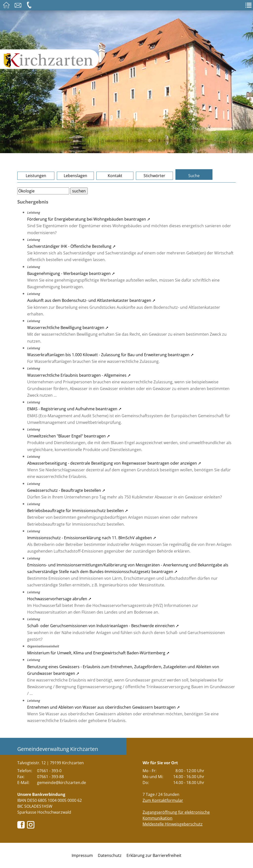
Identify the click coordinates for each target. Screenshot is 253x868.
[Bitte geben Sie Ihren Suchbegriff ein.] (43, 191)
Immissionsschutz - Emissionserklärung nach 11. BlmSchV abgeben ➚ (92, 538)
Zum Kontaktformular (163, 800)
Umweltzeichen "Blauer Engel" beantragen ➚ (69, 436)
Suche (194, 176)
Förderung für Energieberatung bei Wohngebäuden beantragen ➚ (89, 219)
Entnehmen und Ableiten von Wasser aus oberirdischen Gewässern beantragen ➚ (104, 707)
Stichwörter (154, 176)
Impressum (82, 855)
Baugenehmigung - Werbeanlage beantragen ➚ (71, 273)
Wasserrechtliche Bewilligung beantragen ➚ (68, 328)
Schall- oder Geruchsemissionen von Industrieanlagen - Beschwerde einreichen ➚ (103, 626)
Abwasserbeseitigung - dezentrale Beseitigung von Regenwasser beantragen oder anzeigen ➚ (114, 463)
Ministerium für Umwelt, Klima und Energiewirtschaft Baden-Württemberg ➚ (98, 653)
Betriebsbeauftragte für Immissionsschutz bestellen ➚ (78, 511)
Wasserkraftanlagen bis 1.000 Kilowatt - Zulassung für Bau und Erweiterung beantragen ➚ (110, 355)
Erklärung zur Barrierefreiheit (154, 855)
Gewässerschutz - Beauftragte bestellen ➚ (66, 490)
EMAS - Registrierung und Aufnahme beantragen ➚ (74, 409)
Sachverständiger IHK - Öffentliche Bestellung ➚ (71, 246)
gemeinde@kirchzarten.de (62, 783)
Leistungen (36, 176)
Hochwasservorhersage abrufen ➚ (59, 599)
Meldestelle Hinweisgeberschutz (173, 824)
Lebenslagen (75, 176)
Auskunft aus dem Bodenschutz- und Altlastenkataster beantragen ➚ (91, 300)
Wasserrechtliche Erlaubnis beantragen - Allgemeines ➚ (79, 375)
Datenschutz (110, 855)
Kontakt (115, 176)
